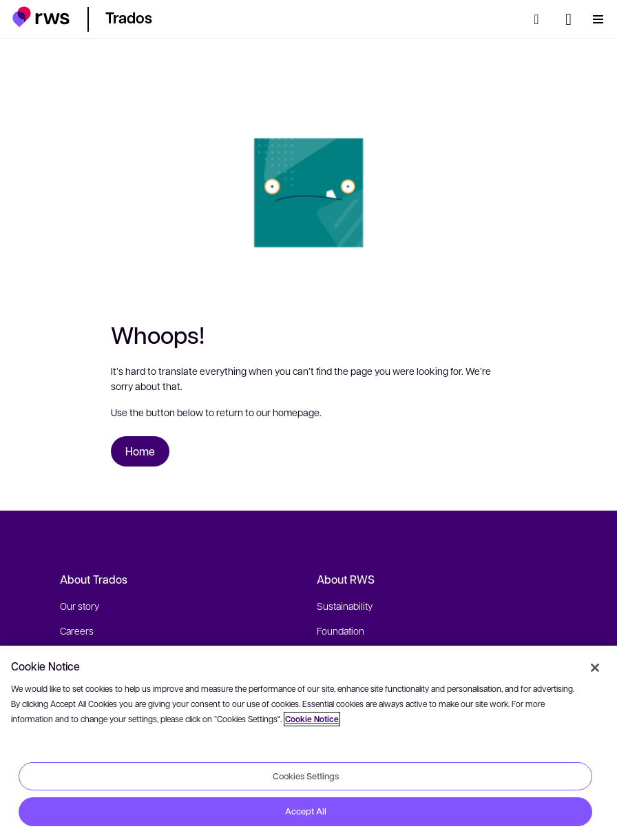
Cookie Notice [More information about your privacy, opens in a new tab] (312, 719)
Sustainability (345, 606)
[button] (41, 17)
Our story (80, 606)
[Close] (595, 668)
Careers (77, 631)
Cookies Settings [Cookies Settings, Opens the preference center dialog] (306, 776)
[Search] (541, 19)
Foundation (341, 631)
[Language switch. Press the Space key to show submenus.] (568, 19)
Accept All (306, 811)
